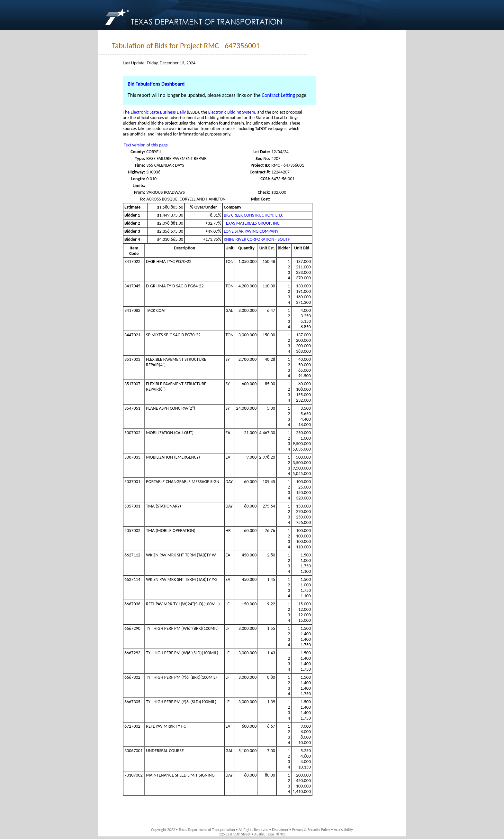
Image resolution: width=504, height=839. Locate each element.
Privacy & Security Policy (311, 830)
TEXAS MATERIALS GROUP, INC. (252, 223)
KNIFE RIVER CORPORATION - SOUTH (257, 239)
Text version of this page (146, 145)
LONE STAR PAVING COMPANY (251, 231)
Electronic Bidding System (232, 112)
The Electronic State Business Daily (154, 112)
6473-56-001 (283, 179)
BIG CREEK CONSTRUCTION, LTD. (253, 215)
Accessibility (343, 830)
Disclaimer (280, 830)
